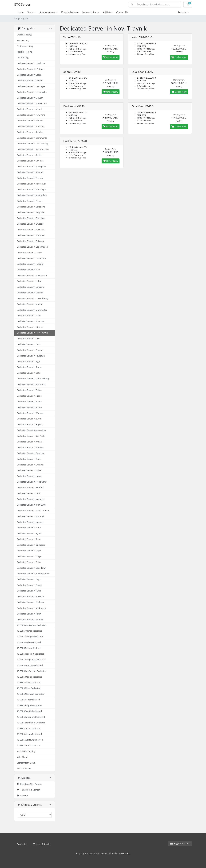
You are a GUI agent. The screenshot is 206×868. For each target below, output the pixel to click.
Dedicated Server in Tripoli (29, 585)
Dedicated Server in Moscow (30, 321)
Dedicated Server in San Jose (30, 161)
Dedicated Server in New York (31, 115)
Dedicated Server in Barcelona (31, 207)
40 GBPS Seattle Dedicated (29, 711)
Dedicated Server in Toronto (30, 178)
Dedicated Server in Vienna (30, 402)
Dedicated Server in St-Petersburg (33, 379)
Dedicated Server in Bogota (30, 424)
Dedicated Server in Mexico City (32, 103)
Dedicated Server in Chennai (30, 465)
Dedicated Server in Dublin (29, 253)
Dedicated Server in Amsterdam (32, 195)
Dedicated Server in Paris (29, 344)
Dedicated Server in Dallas (29, 75)
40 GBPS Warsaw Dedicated (30, 740)
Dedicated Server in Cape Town (32, 568)
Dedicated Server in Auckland (31, 597)
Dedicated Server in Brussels (30, 224)
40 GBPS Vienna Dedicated (29, 734)
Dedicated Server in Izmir (29, 493)
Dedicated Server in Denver (30, 81)
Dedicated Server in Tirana (29, 396)
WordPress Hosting (26, 751)
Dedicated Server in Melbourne (32, 608)
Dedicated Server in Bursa (29, 459)
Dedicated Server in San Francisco (33, 149)
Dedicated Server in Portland (30, 126)
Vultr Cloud (22, 757)
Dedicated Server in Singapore (31, 545)
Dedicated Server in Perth (29, 614)
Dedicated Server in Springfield (31, 167)
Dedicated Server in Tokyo (29, 556)
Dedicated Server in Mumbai (30, 516)
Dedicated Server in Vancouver (31, 184)
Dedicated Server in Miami (29, 109)
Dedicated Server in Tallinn (29, 390)
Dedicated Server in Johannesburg (33, 574)
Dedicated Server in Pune (29, 528)
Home (20, 12)
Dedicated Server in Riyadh (30, 533)
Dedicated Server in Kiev (28, 270)
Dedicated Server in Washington (32, 190)
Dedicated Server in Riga (28, 362)
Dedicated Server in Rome (29, 367)
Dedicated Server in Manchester (32, 310)
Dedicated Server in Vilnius (29, 407)
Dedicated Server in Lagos (29, 579)
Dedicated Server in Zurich (29, 419)
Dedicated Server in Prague (30, 350)
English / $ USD (180, 843)
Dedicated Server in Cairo (29, 562)
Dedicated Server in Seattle (30, 155)
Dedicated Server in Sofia (29, 373)
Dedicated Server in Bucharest (31, 230)
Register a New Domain (30, 784)
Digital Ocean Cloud (26, 763)
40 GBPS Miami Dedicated (29, 682)
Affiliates (108, 12)
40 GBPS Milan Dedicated (29, 688)
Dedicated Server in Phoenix (30, 121)
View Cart (23, 796)
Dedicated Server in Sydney (30, 620)
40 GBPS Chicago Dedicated (30, 637)
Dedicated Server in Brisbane (30, 602)
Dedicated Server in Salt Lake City (33, 144)
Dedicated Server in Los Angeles (32, 92)
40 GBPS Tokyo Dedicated (29, 728)
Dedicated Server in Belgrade (30, 212)
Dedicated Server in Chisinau (30, 241)
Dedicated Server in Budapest (31, 235)
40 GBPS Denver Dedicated (29, 648)
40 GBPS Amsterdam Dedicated (32, 625)
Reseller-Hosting (25, 52)
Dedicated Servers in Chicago (30, 69)
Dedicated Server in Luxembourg (32, 298)
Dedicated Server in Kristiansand (32, 275)
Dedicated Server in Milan (29, 316)
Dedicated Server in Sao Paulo (31, 436)
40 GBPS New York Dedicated (31, 694)
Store (31, 12)
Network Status (91, 12)
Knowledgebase (70, 12)
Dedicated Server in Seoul (29, 539)
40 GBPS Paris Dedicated (28, 700)
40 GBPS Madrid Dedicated (29, 677)
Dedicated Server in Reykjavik (31, 356)
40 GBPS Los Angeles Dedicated (32, 671)
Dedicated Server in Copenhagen (32, 247)
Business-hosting (25, 46)
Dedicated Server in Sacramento (32, 138)
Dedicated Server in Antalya (30, 447)
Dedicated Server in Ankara (30, 442)
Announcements (48, 12)
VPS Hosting (23, 58)
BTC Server (22, 4)
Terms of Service (42, 844)
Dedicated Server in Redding (30, 132)
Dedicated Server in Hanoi (29, 476)
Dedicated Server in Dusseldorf (31, 258)
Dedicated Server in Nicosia (30, 327)
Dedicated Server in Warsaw (30, 413)
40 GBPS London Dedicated (30, 665)
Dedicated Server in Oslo (28, 339)
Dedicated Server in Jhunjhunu (31, 505)
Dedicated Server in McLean (30, 98)
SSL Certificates (24, 769)
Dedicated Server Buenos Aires (31, 430)
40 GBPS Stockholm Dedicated (31, 723)
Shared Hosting (24, 35)
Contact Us (122, 12)
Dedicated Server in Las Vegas (31, 86)
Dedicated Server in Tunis (29, 591)
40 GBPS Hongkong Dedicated (31, 660)
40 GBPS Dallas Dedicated (29, 642)
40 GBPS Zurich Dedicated (29, 746)
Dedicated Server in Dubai (29, 470)
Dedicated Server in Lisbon (29, 281)
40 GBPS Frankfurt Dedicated (30, 654)
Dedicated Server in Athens (30, 201)
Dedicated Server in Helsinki (30, 264)
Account (183, 12)
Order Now (111, 57)
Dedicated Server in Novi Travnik (32, 333)
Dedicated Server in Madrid (30, 304)
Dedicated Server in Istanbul (30, 488)
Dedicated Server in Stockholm (31, 384)
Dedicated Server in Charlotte (31, 63)
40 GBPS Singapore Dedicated (31, 717)
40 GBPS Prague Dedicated (29, 705)
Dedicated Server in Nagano (30, 522)
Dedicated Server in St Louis (30, 172)
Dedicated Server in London (30, 293)
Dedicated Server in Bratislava (31, 218)
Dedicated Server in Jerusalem (31, 499)
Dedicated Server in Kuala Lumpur (33, 511)
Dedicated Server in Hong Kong (32, 482)
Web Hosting (23, 40)
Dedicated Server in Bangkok (30, 453)
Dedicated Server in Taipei (29, 551)
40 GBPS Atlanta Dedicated (29, 631)
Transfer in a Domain (28, 790)
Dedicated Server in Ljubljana (31, 287)
